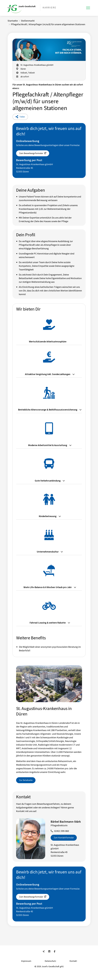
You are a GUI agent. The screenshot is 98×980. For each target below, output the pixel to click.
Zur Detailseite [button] (26, 780)
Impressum (26, 961)
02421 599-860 (62, 831)
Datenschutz (50, 961)
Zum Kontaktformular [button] (64, 838)
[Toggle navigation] (88, 8)
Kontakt (73, 961)
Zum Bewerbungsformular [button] (31, 153)
